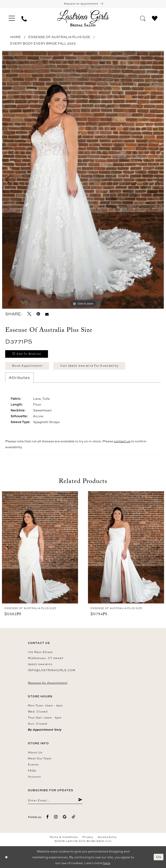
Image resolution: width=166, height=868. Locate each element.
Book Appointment (27, 366)
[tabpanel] (83, 180)
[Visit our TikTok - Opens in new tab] (74, 817)
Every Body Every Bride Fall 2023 (43, 43)
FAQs (32, 770)
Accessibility (107, 837)
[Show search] (143, 18)
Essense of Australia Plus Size (59, 37)
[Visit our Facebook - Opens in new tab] (48, 817)
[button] (12, 18)
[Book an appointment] (83, 4)
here (106, 863)
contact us (122, 441)
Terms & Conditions (64, 837)
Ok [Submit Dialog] (159, 857)
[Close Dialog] (6, 857)
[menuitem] (12, 18)
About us (35, 752)
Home (16, 37)
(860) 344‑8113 (40, 664)
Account (34, 777)
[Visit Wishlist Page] (155, 18)
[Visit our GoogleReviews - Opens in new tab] (65, 817)
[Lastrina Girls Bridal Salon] (83, 18)
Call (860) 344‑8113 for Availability (89, 366)
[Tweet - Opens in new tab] (29, 314)
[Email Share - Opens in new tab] (47, 314)
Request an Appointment (48, 683)
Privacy (88, 837)
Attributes (19, 377)
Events (33, 764)
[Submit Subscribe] (80, 800)
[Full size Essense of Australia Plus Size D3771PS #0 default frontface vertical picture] (83, 180)
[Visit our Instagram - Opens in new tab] (56, 817)
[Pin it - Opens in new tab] (38, 314)
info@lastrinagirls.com (52, 670)
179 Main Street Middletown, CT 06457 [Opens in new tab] (46, 655)
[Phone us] (24, 18)
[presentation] (40, 547)
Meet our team (40, 758)
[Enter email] (55, 800)
